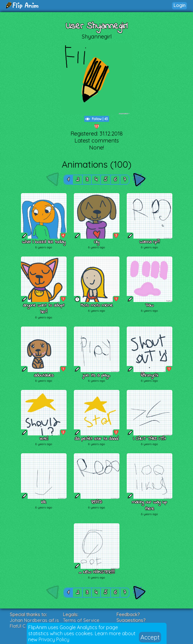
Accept (150, 637)
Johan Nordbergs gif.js (34, 620)
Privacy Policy (54, 639)
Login (179, 5)
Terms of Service (81, 620)
